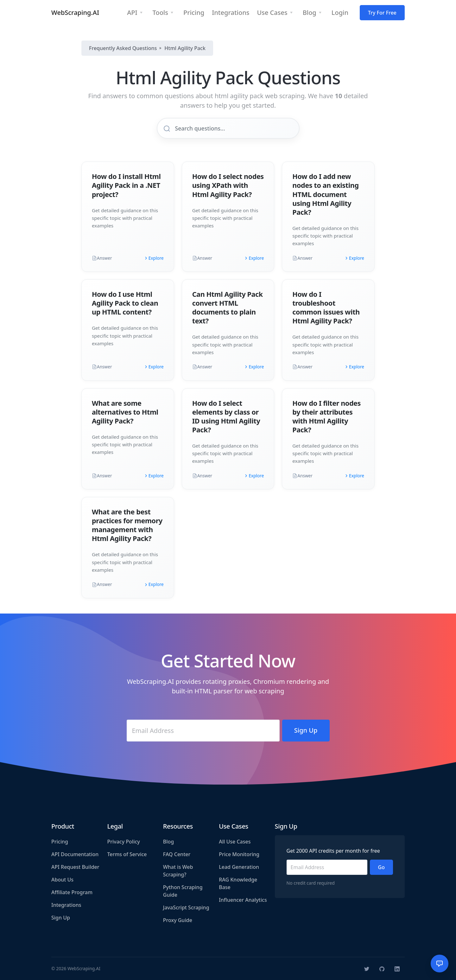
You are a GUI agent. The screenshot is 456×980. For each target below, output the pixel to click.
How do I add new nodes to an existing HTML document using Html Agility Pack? (325, 194)
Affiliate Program (72, 892)
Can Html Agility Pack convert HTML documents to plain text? (228, 307)
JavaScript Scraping (186, 907)
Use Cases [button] (272, 13)
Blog (168, 842)
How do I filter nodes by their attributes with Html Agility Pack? (326, 416)
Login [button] (340, 13)
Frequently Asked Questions (123, 48)
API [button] (132, 13)
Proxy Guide (178, 920)
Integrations (66, 905)
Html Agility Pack (185, 48)
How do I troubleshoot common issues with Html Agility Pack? (326, 307)
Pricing (60, 842)
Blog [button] (310, 13)
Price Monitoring (239, 854)
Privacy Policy (123, 842)
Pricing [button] (194, 13)
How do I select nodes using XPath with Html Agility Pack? (228, 185)
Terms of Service (127, 854)
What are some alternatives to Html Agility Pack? (125, 412)
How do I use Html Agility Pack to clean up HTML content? (125, 303)
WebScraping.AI (75, 13)
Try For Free (382, 13)
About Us (62, 880)
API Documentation (75, 854)
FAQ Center (177, 854)
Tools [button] (160, 13)
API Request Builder (75, 867)
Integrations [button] (231, 13)
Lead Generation (239, 867)
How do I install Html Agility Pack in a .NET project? (126, 185)
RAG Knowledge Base (238, 883)
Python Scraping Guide (183, 891)
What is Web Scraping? (178, 871)
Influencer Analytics (243, 900)
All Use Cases (235, 842)
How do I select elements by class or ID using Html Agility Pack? (226, 416)
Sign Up (61, 918)
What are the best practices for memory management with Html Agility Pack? (127, 525)
